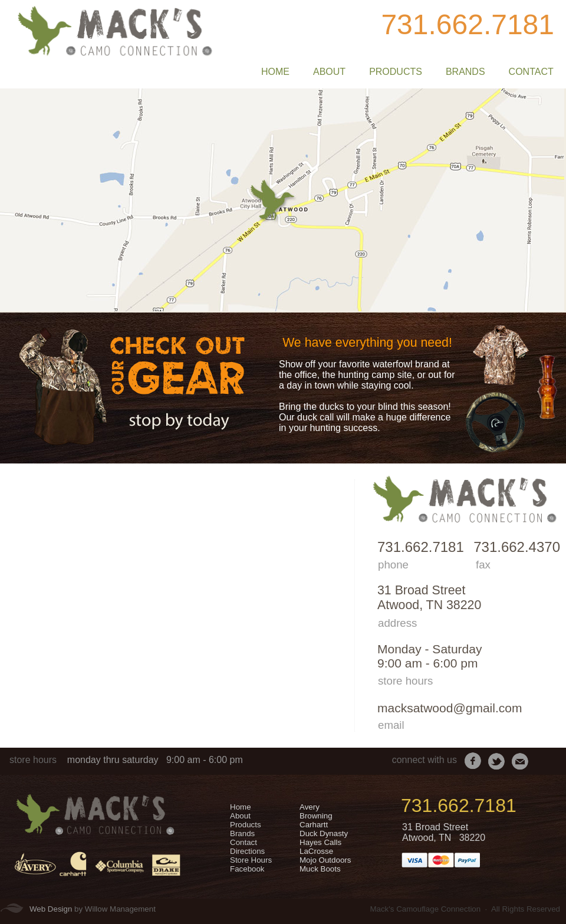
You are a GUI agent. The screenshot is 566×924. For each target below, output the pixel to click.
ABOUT (329, 72)
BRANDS (465, 72)
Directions (247, 851)
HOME (275, 72)
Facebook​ (247, 869)
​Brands (242, 833)
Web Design (51, 909)
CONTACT (531, 72)
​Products (246, 825)
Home (241, 807)
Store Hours (251, 860)
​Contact (243, 842)
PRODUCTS (396, 72)
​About (240, 816)
